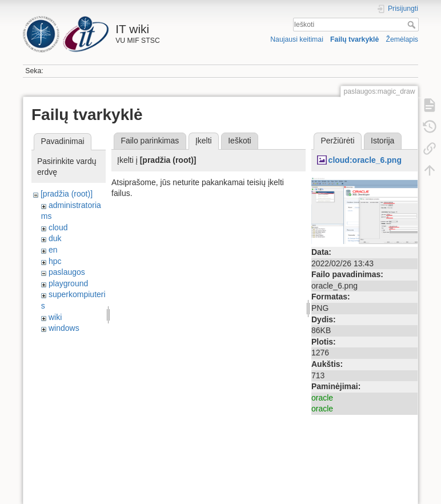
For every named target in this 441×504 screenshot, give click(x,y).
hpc (55, 261)
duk (55, 238)
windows (64, 328)
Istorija (382, 141)
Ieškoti (413, 25)
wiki (55, 317)
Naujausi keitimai (297, 39)
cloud (58, 227)
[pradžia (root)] (67, 194)
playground (68, 283)
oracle (322, 398)
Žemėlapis (402, 39)
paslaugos (67, 272)
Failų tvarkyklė (354, 39)
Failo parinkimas (150, 141)
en (53, 250)
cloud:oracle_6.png (365, 160)
